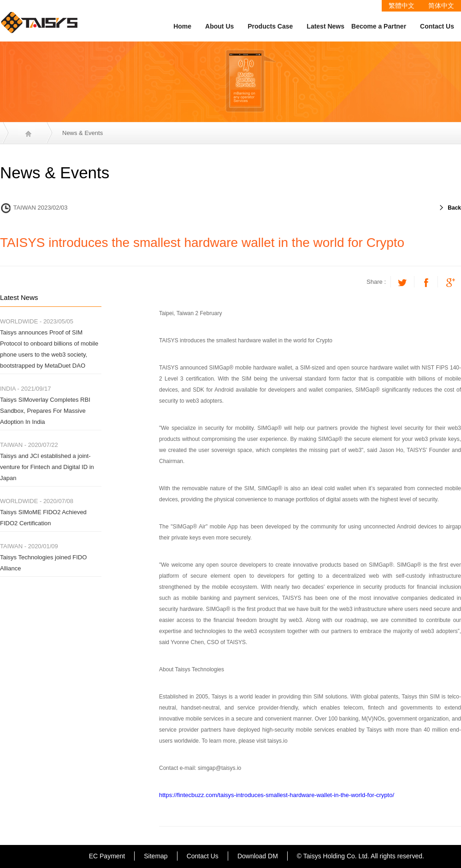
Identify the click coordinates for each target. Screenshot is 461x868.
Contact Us (437, 26)
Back (454, 208)
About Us (219, 26)
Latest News (325, 26)
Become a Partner (379, 26)
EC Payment (107, 856)
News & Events (83, 133)
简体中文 (441, 6)
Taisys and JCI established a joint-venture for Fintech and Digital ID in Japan (47, 467)
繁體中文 (402, 6)
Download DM (258, 856)
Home (182, 26)
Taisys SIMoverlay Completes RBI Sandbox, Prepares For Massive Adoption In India (45, 411)
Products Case (270, 26)
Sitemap (156, 856)
